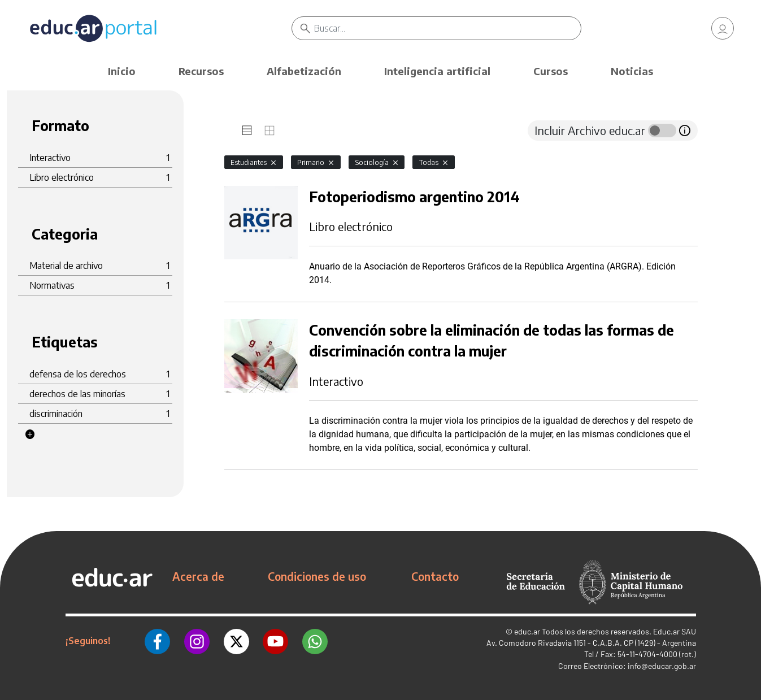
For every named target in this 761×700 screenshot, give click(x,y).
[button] (30, 434)
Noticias (632, 71)
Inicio (122, 71)
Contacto (435, 576)
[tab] (247, 131)
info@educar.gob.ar (662, 666)
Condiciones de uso (317, 576)
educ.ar (527, 631)
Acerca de (198, 576)
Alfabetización (304, 71)
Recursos (201, 71)
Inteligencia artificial (437, 71)
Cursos (551, 71)
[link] (723, 28)
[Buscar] (448, 28)
